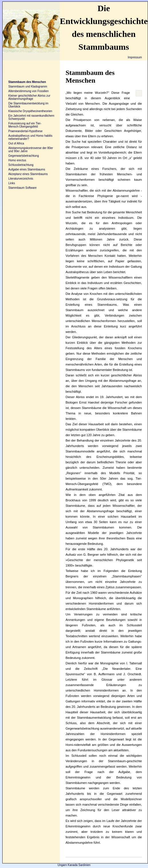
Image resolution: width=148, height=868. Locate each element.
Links (12, 183)
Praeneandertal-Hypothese (25, 131)
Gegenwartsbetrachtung (24, 156)
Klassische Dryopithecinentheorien (30, 111)
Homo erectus (17, 160)
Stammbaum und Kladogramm (28, 87)
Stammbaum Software (22, 188)
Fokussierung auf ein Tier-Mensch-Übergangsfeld (25, 125)
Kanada (73, 865)
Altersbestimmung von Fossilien (28, 91)
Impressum (135, 57)
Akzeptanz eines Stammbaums (28, 174)
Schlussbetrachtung (21, 165)
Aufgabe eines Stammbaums (27, 169)
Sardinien (84, 865)
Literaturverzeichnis (21, 179)
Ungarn (62, 865)
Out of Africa (16, 143)
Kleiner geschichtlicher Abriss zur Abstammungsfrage (29, 97)
